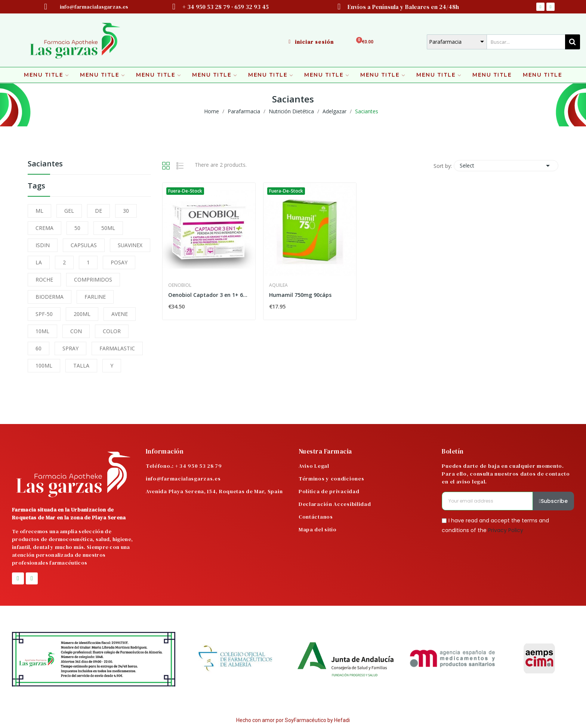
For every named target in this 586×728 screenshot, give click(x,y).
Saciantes (45, 164)
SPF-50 (44, 314)
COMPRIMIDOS (93, 279)
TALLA (81, 365)
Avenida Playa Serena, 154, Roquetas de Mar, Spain (214, 491)
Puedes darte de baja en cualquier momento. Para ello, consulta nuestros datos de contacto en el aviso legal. (506, 474)
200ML (82, 314)
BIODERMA (50, 297)
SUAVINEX (130, 245)
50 (77, 228)
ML (39, 211)
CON (76, 331)
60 (38, 348)
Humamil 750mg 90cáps (300, 295)
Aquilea (278, 285)
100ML (44, 365)
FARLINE (95, 297)
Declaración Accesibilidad (335, 504)
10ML (42, 331)
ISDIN (43, 245)
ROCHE (44, 279)
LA (39, 262)
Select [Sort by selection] (506, 166)
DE (98, 211)
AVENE (120, 314)
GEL (69, 211)
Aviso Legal (314, 466)
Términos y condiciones (331, 479)
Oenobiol (180, 285)
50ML (108, 228)
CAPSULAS (84, 245)
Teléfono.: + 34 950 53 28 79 (184, 466)
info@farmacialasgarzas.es (183, 479)
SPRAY (70, 348)
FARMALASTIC (117, 348)
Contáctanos (316, 517)
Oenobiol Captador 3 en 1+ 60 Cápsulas (209, 295)
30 (126, 211)
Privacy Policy (506, 530)
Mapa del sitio (318, 529)
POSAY (119, 262)
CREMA (44, 228)
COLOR (112, 331)
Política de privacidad (329, 491)
